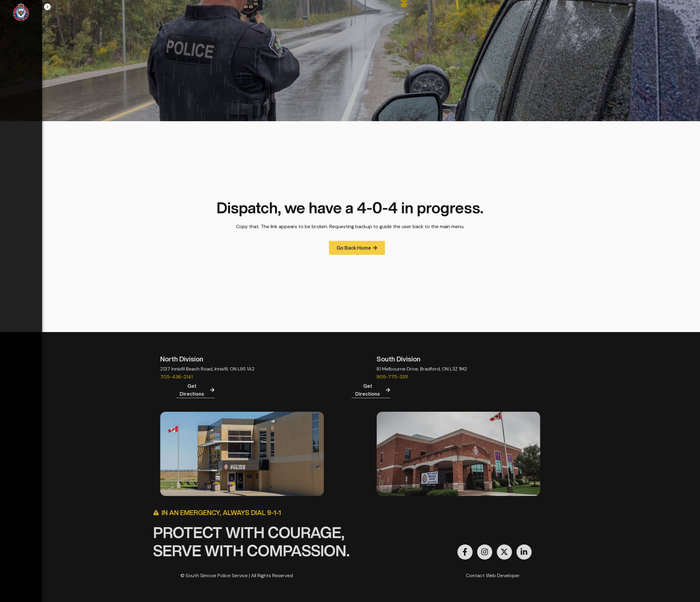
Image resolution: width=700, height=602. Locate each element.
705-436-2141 (67, 377)
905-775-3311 (502, 377)
